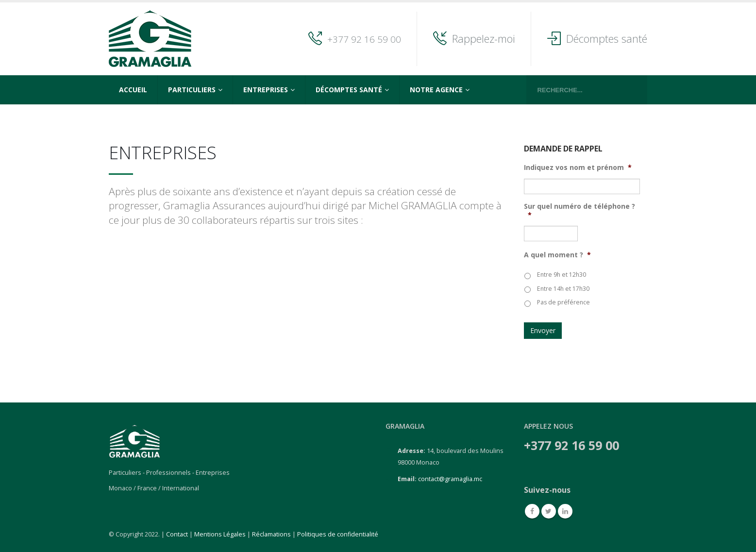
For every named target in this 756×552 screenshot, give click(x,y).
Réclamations (271, 534)
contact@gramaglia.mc (450, 479)
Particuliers (192, 90)
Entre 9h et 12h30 (562, 275)
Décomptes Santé (349, 90)
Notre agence (436, 90)
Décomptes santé (607, 38)
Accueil (133, 90)
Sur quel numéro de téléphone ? (580, 211)
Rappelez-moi (484, 38)
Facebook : (532, 511)
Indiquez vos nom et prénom (578, 167)
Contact (177, 534)
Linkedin (565, 511)
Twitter (549, 511)
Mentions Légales (220, 534)
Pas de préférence (563, 302)
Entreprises (266, 90)
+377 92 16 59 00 (364, 39)
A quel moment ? (557, 255)
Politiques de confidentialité (338, 534)
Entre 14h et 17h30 (563, 289)
